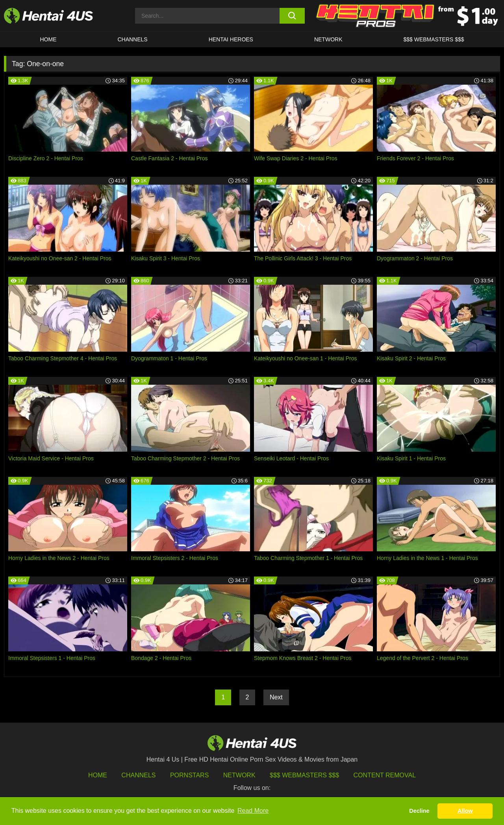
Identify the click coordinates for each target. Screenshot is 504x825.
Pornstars (189, 775)
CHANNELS (132, 39)
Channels (138, 775)
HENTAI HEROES (231, 39)
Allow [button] (465, 811)
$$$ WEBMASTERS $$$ (434, 39)
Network (328, 39)
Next (276, 697)
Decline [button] (419, 811)
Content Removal (385, 775)
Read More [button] (253, 811)
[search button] (292, 16)
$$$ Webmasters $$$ (304, 775)
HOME (48, 39)
